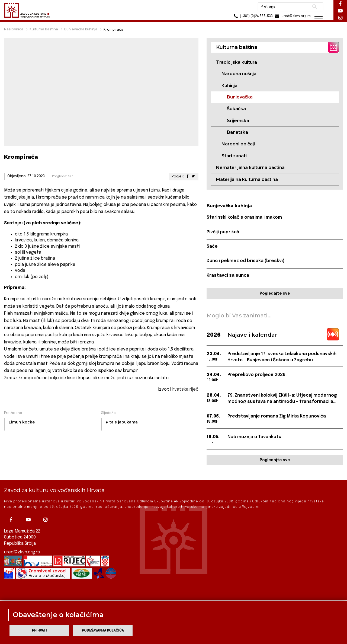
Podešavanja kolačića (103, 631)
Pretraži (315, 7)
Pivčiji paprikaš (223, 232)
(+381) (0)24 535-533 (252, 16)
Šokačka (236, 109)
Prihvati (39, 631)
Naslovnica (14, 29)
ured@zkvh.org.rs (22, 543)
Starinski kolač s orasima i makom (244, 217)
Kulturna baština (44, 29)
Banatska (237, 132)
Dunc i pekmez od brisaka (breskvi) (246, 261)
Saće (212, 246)
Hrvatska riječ (184, 389)
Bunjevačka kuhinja (81, 29)
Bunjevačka (240, 97)
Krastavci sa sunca (228, 275)
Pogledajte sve (275, 294)
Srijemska (238, 121)
